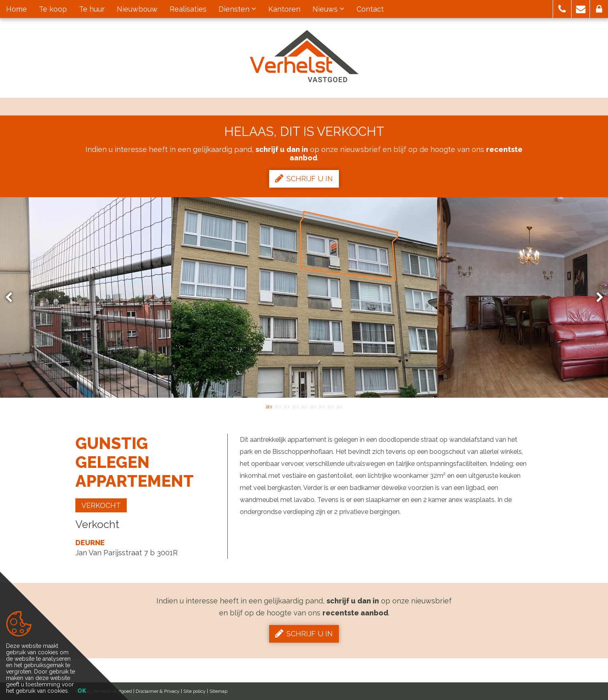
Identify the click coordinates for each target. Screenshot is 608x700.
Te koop (53, 9)
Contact (370, 9)
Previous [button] (12, 298)
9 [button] (339, 406)
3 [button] (286, 406)
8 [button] (330, 406)
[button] (562, 9)
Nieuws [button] (328, 9)
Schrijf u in (304, 178)
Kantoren (284, 9)
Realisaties (188, 9)
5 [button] (304, 406)
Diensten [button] (237, 9)
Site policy (195, 691)
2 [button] (278, 406)
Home (16, 9)
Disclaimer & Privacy (158, 691)
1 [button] (269, 406)
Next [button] (596, 298)
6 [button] (313, 406)
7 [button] (322, 406)
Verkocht (101, 505)
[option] (304, 297)
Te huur (92, 9)
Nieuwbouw (137, 9)
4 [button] (295, 406)
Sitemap (218, 691)
